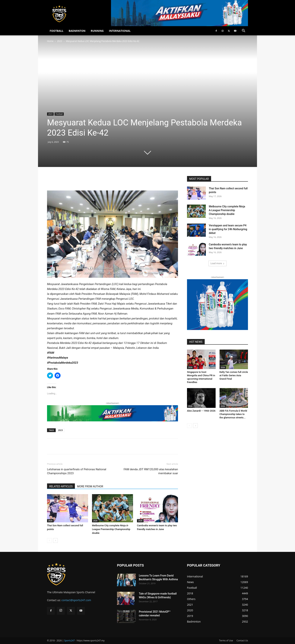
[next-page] (55, 540)
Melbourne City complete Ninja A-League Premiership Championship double (111, 529)
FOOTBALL (57, 31)
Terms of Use (226, 641)
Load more (218, 263)
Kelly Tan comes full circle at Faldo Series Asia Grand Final (234, 375)
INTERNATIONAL (120, 31)
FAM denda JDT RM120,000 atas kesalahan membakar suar (151, 471)
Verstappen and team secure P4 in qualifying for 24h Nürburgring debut (228, 229)
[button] (243, 31)
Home (50, 41)
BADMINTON (77, 31)
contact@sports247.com (76, 600)
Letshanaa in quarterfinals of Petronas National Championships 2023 (77, 471)
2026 (50, 521)
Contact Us (242, 641)
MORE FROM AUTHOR (90, 486)
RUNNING (97, 31)
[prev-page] (49, 540)
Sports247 (70, 641)
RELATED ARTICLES (61, 486)
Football (59, 114)
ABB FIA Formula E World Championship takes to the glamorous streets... (233, 414)
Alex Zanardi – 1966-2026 (201, 411)
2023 (60, 41)
